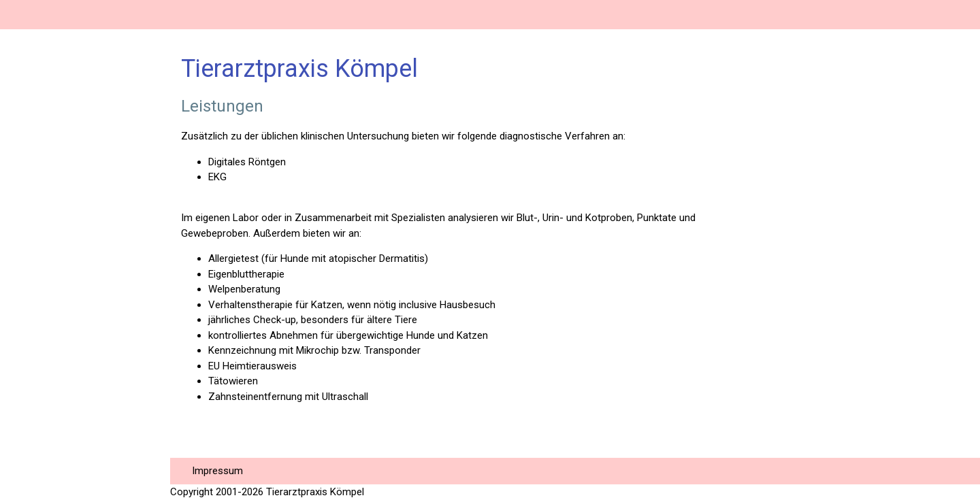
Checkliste (40, 474)
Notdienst (38, 211)
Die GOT (33, 415)
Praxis (28, 123)
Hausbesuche (49, 269)
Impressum (217, 471)
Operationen (44, 298)
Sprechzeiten (47, 152)
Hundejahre (43, 445)
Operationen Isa (53, 328)
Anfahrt (31, 181)
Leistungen (41, 240)
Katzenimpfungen (60, 386)
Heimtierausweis (57, 357)
